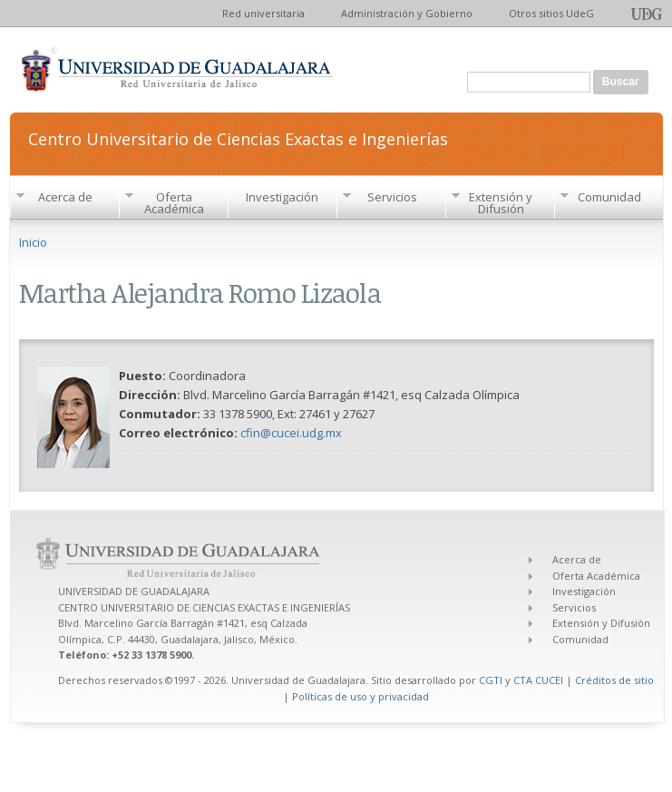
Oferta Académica (174, 203)
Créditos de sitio (614, 680)
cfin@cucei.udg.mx (291, 433)
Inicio (33, 242)
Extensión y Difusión (501, 203)
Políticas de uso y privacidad (360, 696)
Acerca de (65, 197)
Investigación (282, 197)
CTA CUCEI (538, 680)
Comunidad (609, 197)
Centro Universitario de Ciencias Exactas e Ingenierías (238, 137)
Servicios (392, 197)
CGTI (491, 680)
